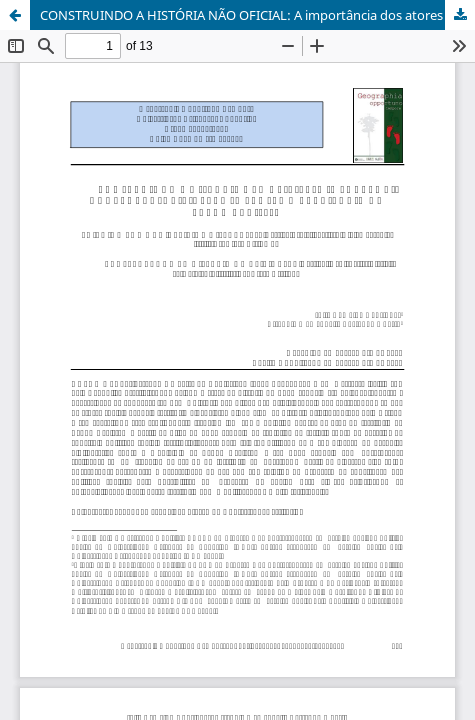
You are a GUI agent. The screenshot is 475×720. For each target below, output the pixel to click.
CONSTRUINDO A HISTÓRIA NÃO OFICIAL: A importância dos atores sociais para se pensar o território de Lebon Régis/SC (257, 15)
